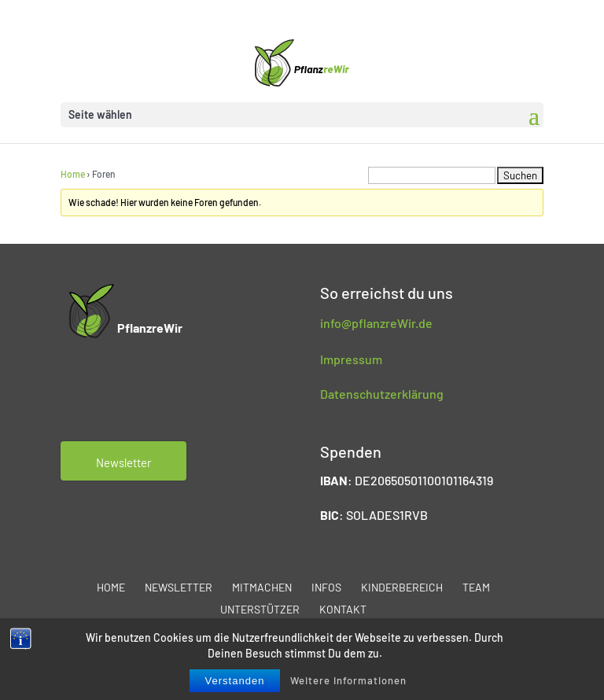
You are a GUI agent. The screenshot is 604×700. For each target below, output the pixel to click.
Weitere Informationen (348, 680)
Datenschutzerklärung (382, 394)
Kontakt (343, 609)
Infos (326, 587)
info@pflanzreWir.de (376, 323)
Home (73, 174)
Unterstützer (260, 609)
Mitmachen (262, 587)
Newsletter (179, 587)
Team (476, 587)
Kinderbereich (402, 587)
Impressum (351, 359)
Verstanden (235, 681)
